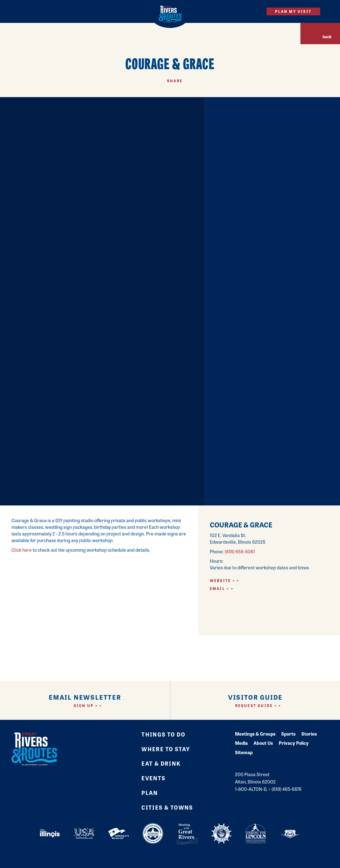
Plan (150, 793)
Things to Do (163, 734)
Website (220, 580)
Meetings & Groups (255, 734)
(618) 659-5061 (240, 551)
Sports (288, 734)
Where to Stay (166, 749)
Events (153, 778)
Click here (22, 550)
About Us (263, 743)
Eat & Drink (161, 763)
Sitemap (244, 752)
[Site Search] (255, 11)
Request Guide (254, 706)
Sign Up (84, 706)
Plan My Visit (293, 11)
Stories (309, 734)
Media (241, 743)
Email (217, 588)
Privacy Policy (294, 743)
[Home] (170, 14)
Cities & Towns (167, 807)
